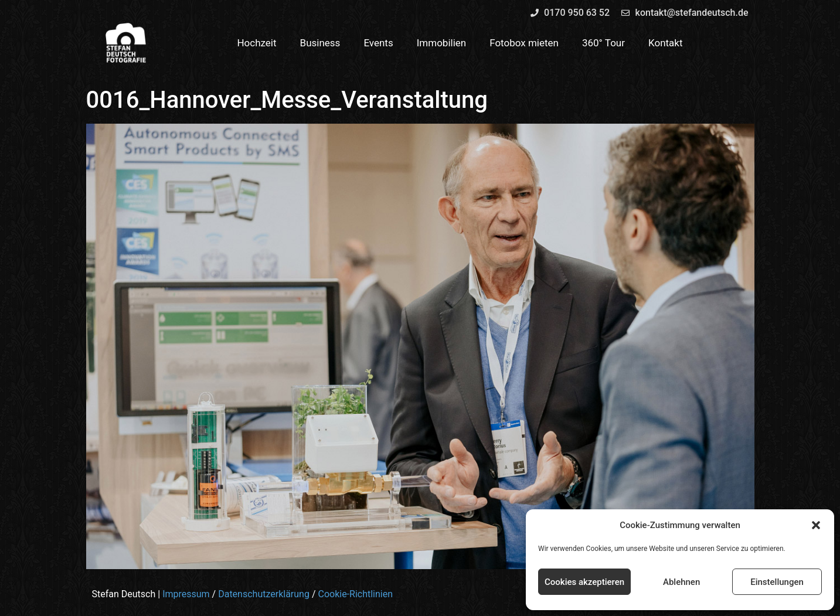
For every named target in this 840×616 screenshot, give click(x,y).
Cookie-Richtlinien (355, 594)
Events (378, 43)
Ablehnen (681, 582)
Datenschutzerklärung (264, 594)
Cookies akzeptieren (584, 582)
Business (320, 43)
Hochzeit (256, 43)
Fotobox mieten (524, 43)
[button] (816, 525)
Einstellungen (777, 582)
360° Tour (603, 43)
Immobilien (442, 43)
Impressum (186, 594)
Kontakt (666, 43)
